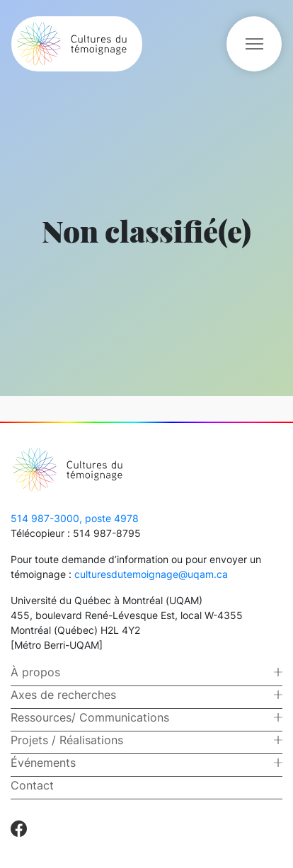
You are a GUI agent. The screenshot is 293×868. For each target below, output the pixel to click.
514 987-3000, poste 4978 (75, 518)
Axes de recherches (63, 695)
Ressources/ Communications (90, 717)
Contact (32, 785)
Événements (43, 763)
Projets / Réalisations (67, 740)
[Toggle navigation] (254, 44)
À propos (35, 672)
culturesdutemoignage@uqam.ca (151, 574)
